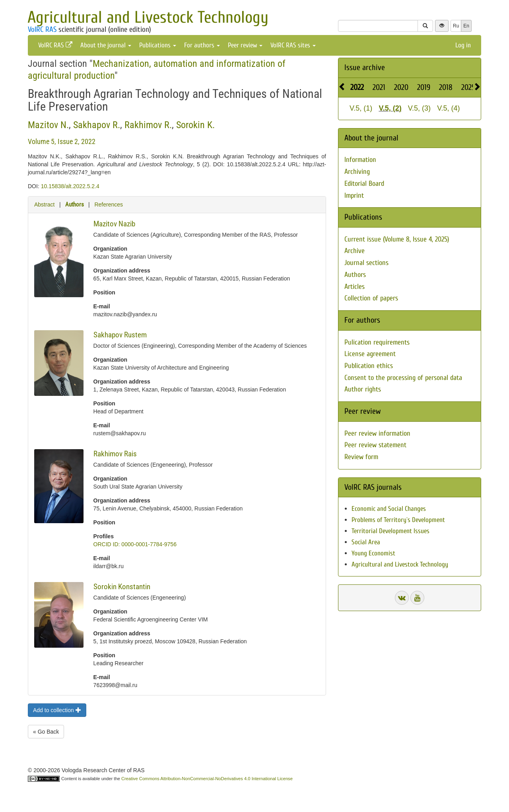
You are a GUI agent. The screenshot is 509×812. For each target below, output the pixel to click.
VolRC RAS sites (293, 45)
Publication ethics (369, 366)
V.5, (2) (390, 108)
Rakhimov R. (148, 125)
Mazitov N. (48, 125)
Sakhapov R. (97, 125)
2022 (357, 87)
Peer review (245, 45)
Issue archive (365, 67)
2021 (379, 87)
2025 (468, 87)
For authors (202, 45)
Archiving (357, 172)
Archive (355, 251)
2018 (446, 87)
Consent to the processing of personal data (403, 378)
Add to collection (57, 710)
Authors (75, 204)
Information (360, 160)
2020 (401, 87)
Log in (463, 45)
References (109, 204)
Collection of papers (371, 298)
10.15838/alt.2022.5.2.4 (70, 186)
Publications (158, 45)
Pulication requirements (377, 342)
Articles (355, 287)
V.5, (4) (448, 108)
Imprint (354, 196)
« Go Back (46, 732)
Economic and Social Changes (389, 509)
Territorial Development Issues (390, 531)
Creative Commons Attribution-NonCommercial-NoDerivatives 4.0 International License (207, 779)
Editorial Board (364, 184)
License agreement (370, 354)
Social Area (366, 542)
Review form (361, 457)
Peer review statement (375, 445)
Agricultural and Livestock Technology (148, 17)
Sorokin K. (195, 125)
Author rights (363, 389)
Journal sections (366, 263)
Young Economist (373, 553)
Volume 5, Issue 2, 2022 (62, 141)
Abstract (44, 204)
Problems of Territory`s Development (398, 520)
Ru (456, 26)
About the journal (106, 45)
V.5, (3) (419, 108)
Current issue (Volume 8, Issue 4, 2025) (397, 239)
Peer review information (377, 433)
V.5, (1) (361, 108)
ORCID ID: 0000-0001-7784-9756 (135, 544)
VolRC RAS (42, 29)
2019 (424, 87)
